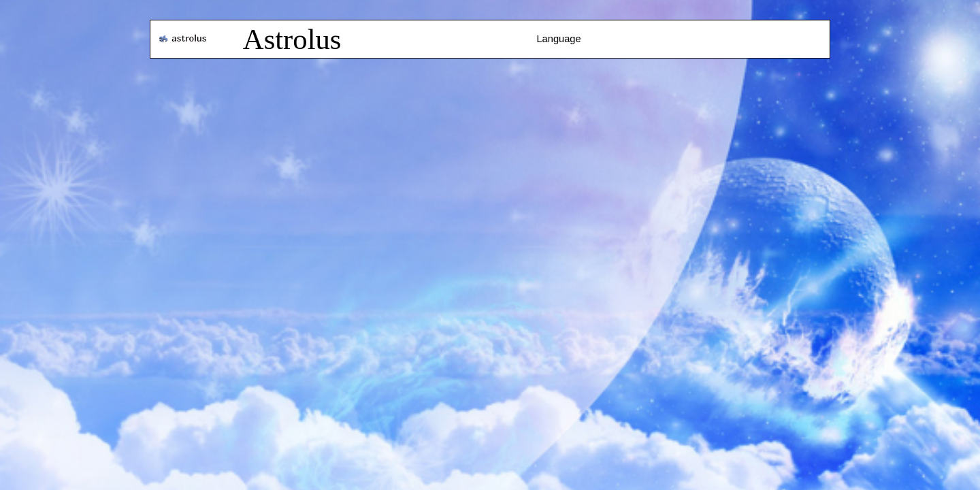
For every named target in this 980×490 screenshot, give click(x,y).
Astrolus (292, 39)
